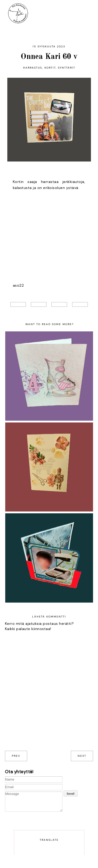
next (82, 756)
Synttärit (67, 68)
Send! (71, 794)
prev (16, 756)
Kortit (50, 68)
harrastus (33, 68)
